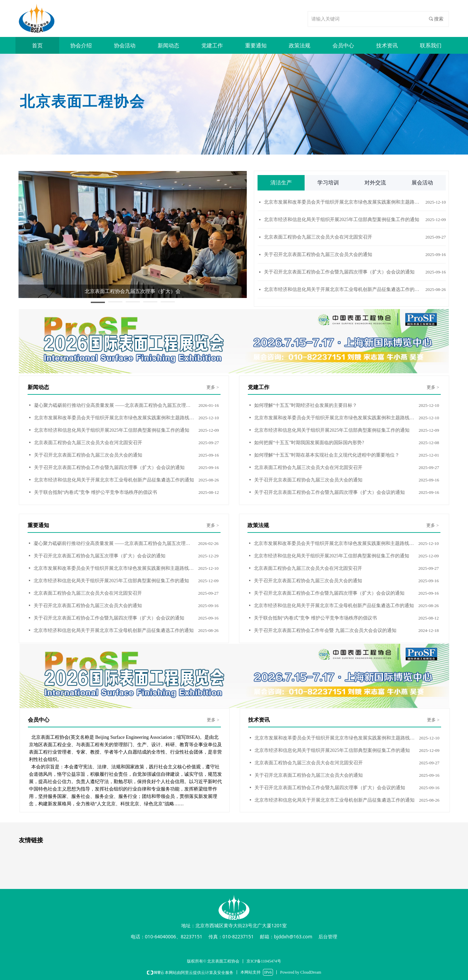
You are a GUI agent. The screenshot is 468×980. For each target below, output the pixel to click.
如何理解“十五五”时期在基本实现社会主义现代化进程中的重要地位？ (327, 455)
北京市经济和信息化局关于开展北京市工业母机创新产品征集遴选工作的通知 (343, 290)
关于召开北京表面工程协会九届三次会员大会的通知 (318, 255)
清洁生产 (281, 183)
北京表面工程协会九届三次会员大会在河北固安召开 (318, 237)
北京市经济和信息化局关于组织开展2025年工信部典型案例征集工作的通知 (342, 220)
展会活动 (422, 183)
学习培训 (328, 183)
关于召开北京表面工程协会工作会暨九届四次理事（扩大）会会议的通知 (339, 272)
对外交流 (375, 183)
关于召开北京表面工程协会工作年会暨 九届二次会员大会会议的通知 (325, 630)
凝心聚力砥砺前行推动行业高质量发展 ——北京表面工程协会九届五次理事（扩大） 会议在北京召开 (114, 405)
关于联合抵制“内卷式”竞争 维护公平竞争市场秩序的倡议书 (95, 492)
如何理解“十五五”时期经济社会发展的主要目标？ (306, 405)
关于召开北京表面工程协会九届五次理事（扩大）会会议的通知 (100, 556)
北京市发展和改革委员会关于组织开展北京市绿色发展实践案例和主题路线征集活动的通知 (343, 202)
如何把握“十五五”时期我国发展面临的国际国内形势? (309, 443)
